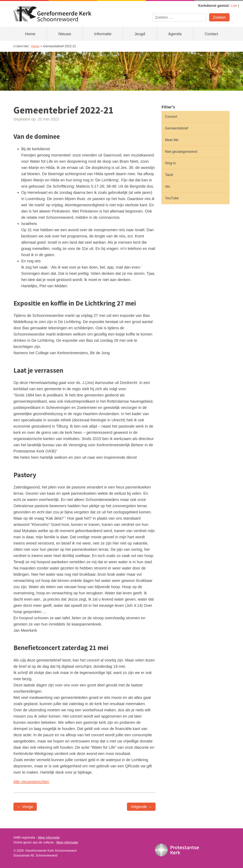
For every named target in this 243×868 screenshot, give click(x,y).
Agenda (175, 34)
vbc (168, 186)
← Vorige (25, 807)
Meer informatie (49, 838)
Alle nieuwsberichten (31, 782)
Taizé (169, 175)
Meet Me (172, 140)
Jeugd (140, 34)
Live (234, 6)
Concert (171, 117)
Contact (211, 34)
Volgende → (141, 807)
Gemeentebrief (177, 128)
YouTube (172, 198)
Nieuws (65, 34)
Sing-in (170, 163)
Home (30, 34)
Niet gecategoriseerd (181, 152)
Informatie (103, 34)
